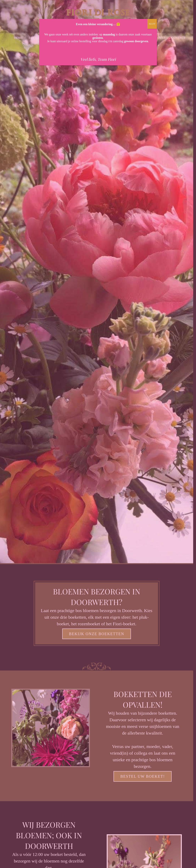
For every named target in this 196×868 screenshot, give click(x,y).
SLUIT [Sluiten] (152, 24)
